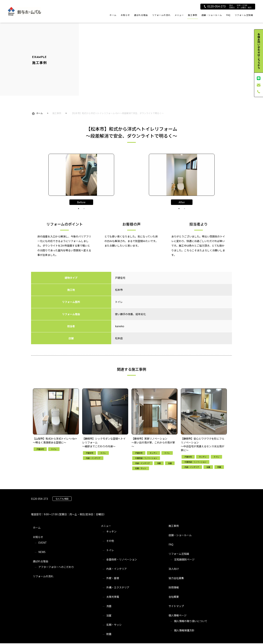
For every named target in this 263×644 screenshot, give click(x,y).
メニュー (179, 15)
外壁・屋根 (113, 578)
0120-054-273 (215, 6)
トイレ (110, 550)
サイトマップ (176, 606)
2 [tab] (84, 209)
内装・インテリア (117, 569)
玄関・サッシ (114, 625)
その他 (110, 541)
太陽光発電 (113, 597)
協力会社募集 (176, 578)
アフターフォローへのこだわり (56, 567)
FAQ (228, 15)
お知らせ (125, 15)
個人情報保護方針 (184, 630)
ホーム (113, 15)
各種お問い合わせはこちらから (259, 51)
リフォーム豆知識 (244, 15)
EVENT (43, 543)
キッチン (111, 531)
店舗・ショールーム (212, 15)
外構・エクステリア (118, 587)
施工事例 (193, 15)
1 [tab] (79, 209)
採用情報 (174, 587)
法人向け (174, 569)
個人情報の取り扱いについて (191, 621)
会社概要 (174, 597)
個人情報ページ (178, 615)
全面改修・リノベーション (122, 559)
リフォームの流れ (161, 15)
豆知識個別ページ (184, 559)
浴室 (109, 615)
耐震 (109, 634)
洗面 (109, 606)
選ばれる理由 (141, 15)
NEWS (42, 552)
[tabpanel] (81, 175)
